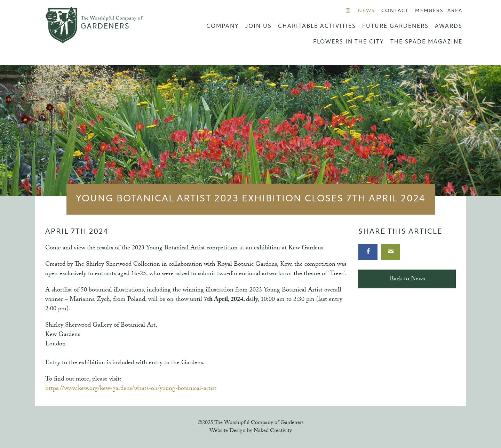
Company (223, 26)
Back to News (407, 279)
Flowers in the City (349, 42)
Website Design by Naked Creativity (251, 431)
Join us (259, 26)
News (367, 11)
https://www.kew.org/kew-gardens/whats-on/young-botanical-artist (131, 389)
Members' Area (439, 11)
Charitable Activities (317, 26)
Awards (449, 26)
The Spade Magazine (426, 42)
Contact (395, 11)
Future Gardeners (395, 26)
